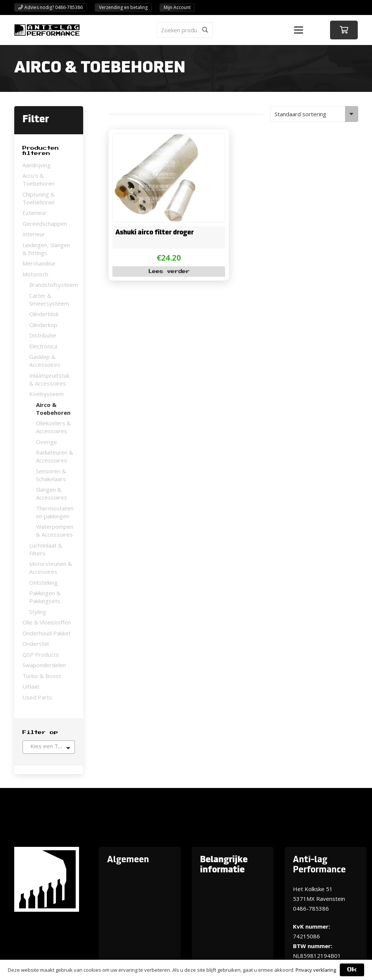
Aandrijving (37, 165)
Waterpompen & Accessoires (55, 531)
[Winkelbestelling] (314, 114)
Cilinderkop (43, 325)
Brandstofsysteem (54, 285)
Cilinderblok (44, 314)
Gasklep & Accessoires (45, 361)
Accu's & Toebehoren (39, 179)
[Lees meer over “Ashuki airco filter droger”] (169, 272)
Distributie (43, 335)
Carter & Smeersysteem (49, 299)
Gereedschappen (45, 224)
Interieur (34, 234)
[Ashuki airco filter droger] (157, 138)
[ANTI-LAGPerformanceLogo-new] (47, 30)
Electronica (43, 346)
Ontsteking (43, 582)
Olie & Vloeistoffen (47, 622)
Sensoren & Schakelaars (51, 475)
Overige (46, 442)
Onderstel (36, 644)
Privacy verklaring (316, 970)
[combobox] (49, 747)
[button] (299, 30)
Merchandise (39, 263)
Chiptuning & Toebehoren (39, 198)
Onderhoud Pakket (47, 633)
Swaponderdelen (44, 665)
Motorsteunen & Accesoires (51, 568)
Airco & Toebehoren (53, 409)
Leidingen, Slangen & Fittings (46, 249)
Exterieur (34, 213)
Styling (38, 612)
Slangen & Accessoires (52, 493)
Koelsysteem (46, 394)
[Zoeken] (205, 30)
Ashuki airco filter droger (154, 233)
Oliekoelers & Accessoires (53, 427)
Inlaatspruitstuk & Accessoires (49, 379)
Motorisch (35, 274)
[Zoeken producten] (185, 30)
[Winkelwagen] (344, 30)
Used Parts (37, 697)
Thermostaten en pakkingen (55, 512)
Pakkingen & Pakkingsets (45, 597)
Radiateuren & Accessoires (55, 456)
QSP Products (41, 654)
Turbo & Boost (42, 676)
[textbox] (49, 746)
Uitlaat (31, 686)
